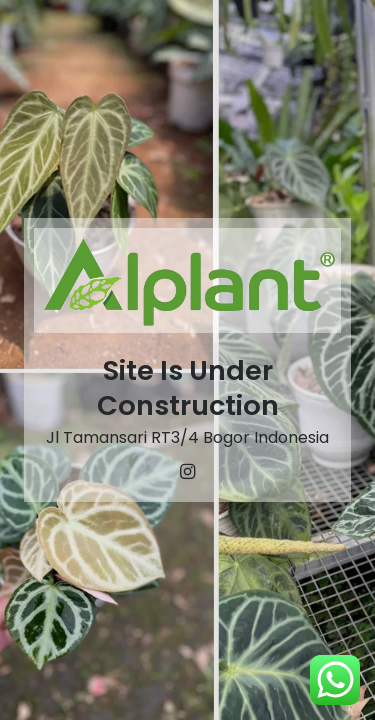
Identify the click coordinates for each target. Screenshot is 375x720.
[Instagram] (188, 472)
